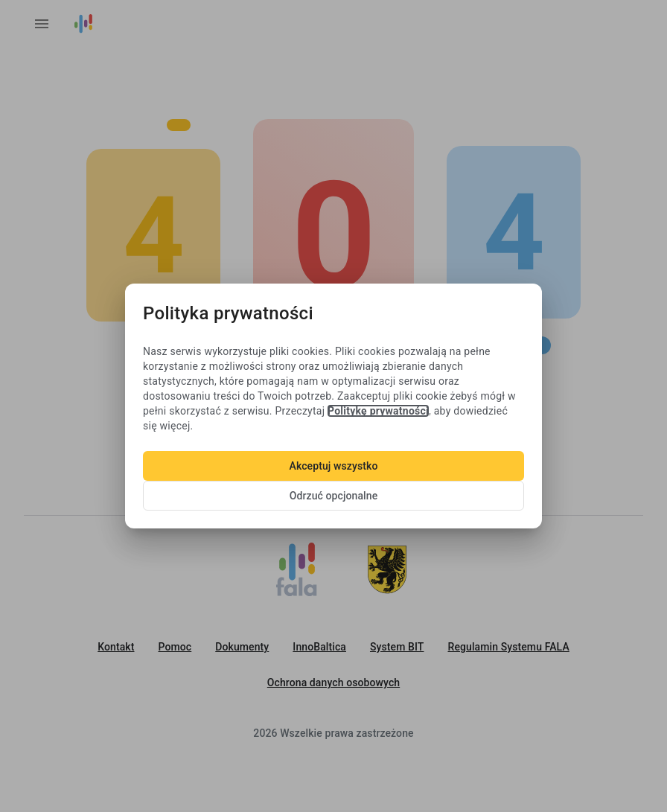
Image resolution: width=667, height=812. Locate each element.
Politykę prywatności (378, 411)
